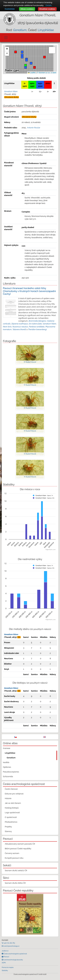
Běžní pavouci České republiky (18, 849)
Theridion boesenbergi (37, 329)
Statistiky (5, 970)
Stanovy (8, 831)
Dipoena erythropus (20, 324)
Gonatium (11, 758)
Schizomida (8, 776)
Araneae (7, 748)
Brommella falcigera (37, 321)
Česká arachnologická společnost (15, 954)
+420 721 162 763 (9, 943)
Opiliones (7, 767)
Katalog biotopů (12, 808)
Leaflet (32, 73)
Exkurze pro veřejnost (14, 794)
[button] (16, 52)
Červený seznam (12, 853)
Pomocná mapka (8, 967)
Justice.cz (5, 951)
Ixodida (6, 762)
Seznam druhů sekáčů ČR (16, 870)
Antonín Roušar (34, 128)
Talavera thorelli (19, 329)
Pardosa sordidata (37, 327)
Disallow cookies (47, 9)
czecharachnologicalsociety (13, 960)
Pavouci (6, 957)
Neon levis (7, 327)
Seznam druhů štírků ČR (15, 883)
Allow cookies (27, 9)
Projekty (8, 827)
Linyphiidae (46, 30)
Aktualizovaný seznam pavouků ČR (20, 844)
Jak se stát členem (13, 803)
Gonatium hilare (49, 324)
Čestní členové (11, 789)
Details (49, 5)
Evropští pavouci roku (14, 858)
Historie (8, 798)
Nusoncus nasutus (20, 327)
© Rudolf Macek (30, 362)
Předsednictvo (11, 822)
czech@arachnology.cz (11, 946)
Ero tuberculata (35, 324)
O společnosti (11, 817)
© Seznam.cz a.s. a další (47, 73)
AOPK (4, 963)
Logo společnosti (12, 813)
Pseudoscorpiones (11, 772)
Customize (10, 9)
